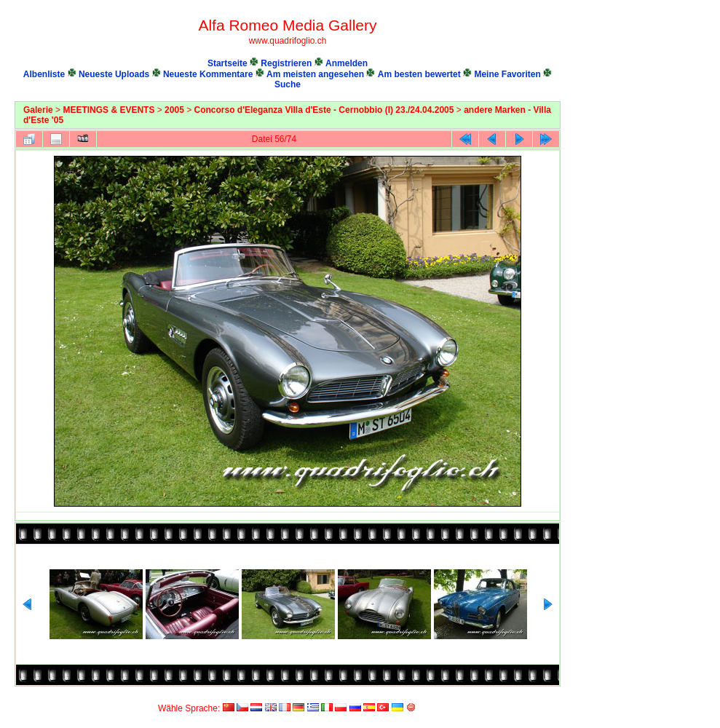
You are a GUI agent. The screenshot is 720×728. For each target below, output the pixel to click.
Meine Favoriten (507, 74)
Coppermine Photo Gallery (544, 695)
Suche (288, 84)
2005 (174, 110)
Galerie (38, 110)
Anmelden (347, 63)
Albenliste (44, 74)
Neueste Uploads (114, 74)
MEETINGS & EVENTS (108, 110)
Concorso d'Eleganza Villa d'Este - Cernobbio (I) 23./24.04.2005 (324, 110)
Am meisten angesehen (315, 74)
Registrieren (286, 63)
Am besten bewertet (419, 74)
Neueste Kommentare (208, 74)
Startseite (228, 63)
